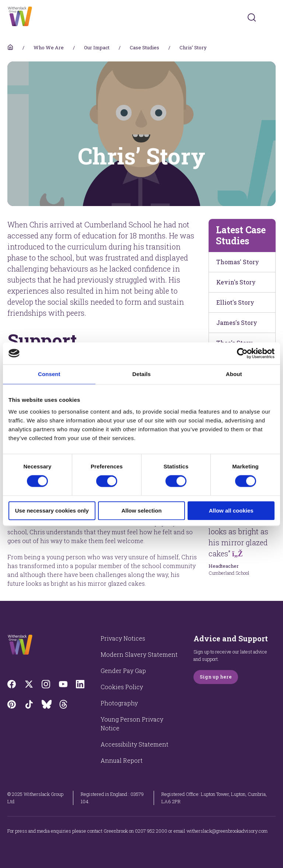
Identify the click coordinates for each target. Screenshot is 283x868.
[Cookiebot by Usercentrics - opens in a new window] (242, 353)
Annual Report (122, 760)
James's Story (237, 323)
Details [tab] (141, 374)
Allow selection (141, 511)
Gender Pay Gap (123, 671)
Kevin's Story (236, 282)
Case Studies (144, 47)
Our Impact (97, 47)
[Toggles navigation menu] (271, 17)
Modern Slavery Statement (139, 654)
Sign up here (216, 677)
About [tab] (234, 374)
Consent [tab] (49, 374)
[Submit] (252, 17)
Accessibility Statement (134, 744)
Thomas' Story (238, 262)
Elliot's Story (235, 302)
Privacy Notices (123, 638)
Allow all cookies (231, 511)
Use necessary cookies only (52, 511)
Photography (119, 703)
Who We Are (49, 47)
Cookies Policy (122, 687)
